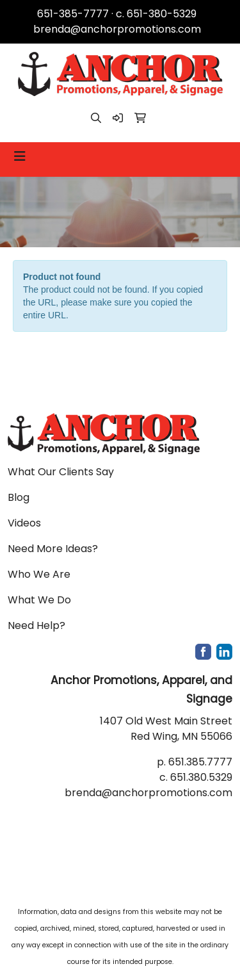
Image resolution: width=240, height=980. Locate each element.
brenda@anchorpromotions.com (117, 29)
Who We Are (39, 574)
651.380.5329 (201, 777)
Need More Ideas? (53, 549)
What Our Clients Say (61, 472)
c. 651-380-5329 (156, 14)
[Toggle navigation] (20, 156)
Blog (19, 497)
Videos (24, 523)
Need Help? (36, 625)
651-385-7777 (73, 14)
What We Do (39, 600)
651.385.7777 (200, 762)
